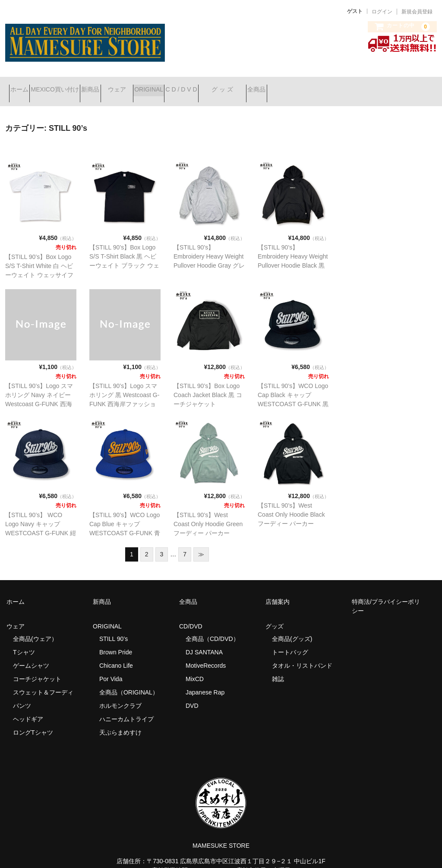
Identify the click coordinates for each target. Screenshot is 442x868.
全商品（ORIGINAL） (129, 681)
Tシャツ (24, 641)
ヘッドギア (28, 708)
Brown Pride (116, 641)
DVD (192, 694)
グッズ (278, 615)
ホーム (23, 86)
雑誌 (278, 668)
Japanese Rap (205, 681)
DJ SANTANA (204, 641)
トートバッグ (290, 641)
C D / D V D (262, 86)
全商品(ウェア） (35, 628)
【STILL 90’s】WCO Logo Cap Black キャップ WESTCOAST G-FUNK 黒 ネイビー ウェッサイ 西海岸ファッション (293, 393)
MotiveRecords (206, 654)
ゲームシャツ (31, 654)
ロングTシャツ (33, 721)
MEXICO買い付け (74, 86)
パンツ (22, 694)
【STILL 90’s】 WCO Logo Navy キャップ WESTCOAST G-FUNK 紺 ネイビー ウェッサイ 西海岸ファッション (41, 522)
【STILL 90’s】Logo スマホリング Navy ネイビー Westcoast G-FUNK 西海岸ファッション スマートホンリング (39, 393)
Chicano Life (116, 654)
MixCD (195, 668)
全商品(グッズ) (292, 628)
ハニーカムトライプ (126, 708)
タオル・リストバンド (302, 654)
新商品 (125, 86)
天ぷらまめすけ (120, 721)
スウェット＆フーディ (43, 681)
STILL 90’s (114, 628)
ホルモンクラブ (120, 694)
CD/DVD (191, 615)
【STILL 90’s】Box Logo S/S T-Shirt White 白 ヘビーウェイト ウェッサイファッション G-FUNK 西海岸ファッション (39, 264)
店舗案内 (278, 590)
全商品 (368, 86)
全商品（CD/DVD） (215, 628)
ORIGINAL (214, 86)
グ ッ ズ (318, 86)
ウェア (167, 86)
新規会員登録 (417, 12)
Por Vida (111, 668)
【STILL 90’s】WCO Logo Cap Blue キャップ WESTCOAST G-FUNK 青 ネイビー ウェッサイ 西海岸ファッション (125, 522)
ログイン (382, 12)
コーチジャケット (37, 668)
